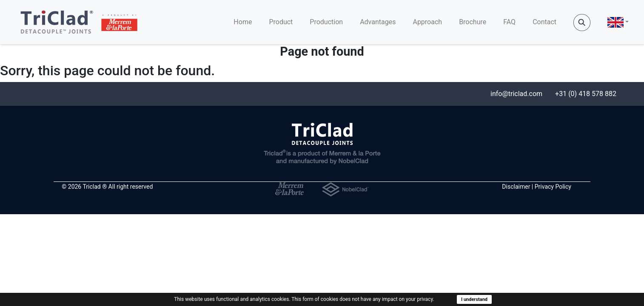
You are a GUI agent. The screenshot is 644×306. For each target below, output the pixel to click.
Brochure (473, 22)
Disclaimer (516, 187)
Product (281, 22)
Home (243, 22)
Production (326, 22)
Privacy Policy (553, 187)
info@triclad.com (516, 94)
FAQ (509, 22)
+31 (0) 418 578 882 (586, 94)
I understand (474, 299)
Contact (544, 22)
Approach (427, 22)
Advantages (378, 22)
